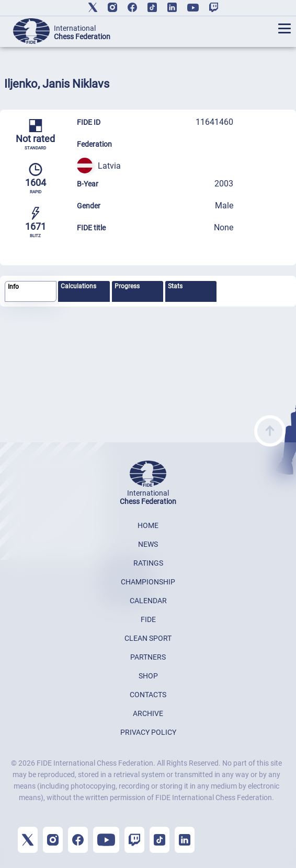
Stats (175, 286)
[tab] (31, 292)
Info (13, 287)
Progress (127, 286)
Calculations (78, 286)
